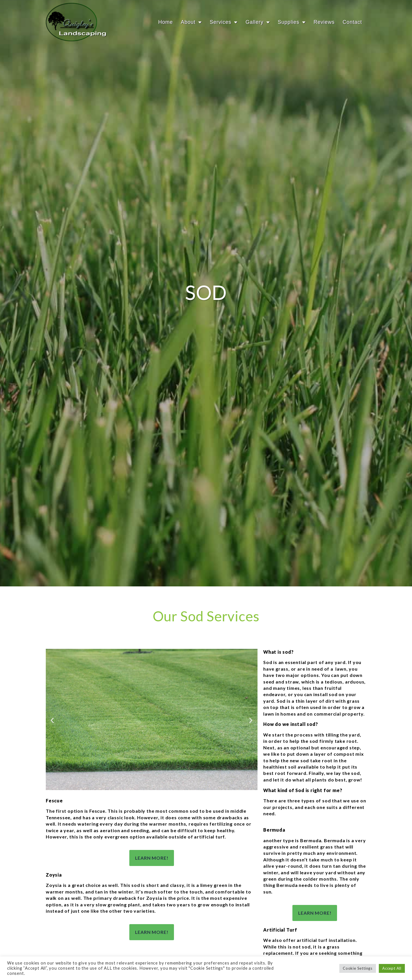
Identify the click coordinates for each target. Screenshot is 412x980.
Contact (352, 22)
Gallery (257, 22)
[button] (52, 745)
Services (224, 22)
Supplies (292, 22)
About (191, 22)
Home (166, 22)
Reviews (324, 22)
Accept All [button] (392, 968)
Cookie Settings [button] (358, 968)
